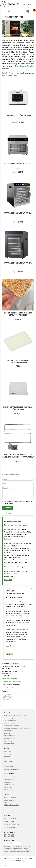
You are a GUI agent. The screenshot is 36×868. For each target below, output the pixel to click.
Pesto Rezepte (8, 731)
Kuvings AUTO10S (9, 785)
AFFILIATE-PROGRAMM (21, 863)
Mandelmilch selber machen (12, 726)
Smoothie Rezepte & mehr (11, 718)
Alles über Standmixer (10, 764)
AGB (5, 858)
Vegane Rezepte (8, 741)
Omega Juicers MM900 (10, 777)
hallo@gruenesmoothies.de (11, 824)
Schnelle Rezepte (9, 743)
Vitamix (6, 759)
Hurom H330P (8, 790)
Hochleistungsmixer (9, 754)
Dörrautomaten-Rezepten (24, 66)
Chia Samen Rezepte (10, 721)
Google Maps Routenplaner (10, 678)
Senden (8, 508)
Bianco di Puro (8, 756)
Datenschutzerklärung (19, 502)
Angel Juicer (7, 782)
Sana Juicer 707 (8, 780)
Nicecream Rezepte (9, 723)
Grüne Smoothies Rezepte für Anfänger (15, 715)
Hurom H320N (8, 787)
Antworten (8, 580)
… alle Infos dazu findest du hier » (12, 688)
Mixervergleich (8, 751)
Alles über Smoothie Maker (11, 769)
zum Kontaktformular (10, 827)
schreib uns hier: (12, 75)
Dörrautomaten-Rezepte (11, 738)
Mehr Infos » (6, 701)
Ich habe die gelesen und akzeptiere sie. (19, 502)
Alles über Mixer (8, 767)
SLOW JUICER (9, 774)
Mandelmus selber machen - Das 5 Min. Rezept (17, 728)
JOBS (10, 863)
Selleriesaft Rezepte (9, 736)
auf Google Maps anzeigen (11, 805)
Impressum (22, 860)
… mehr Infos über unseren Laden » (12, 681)
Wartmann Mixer (8, 761)
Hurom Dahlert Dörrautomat (18, 115)
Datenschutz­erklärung (13, 858)
